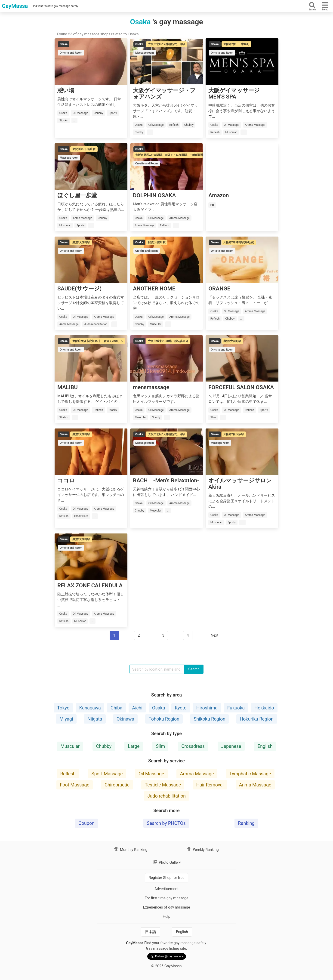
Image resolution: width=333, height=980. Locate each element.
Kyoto (181, 708)
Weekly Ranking (203, 850)
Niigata (95, 719)
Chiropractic (117, 785)
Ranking (246, 823)
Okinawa (125, 719)
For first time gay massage (166, 898)
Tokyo (63, 708)
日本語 (151, 932)
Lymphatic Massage (250, 774)
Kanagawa (90, 708)
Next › (216, 635)
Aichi (137, 708)
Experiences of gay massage (166, 907)
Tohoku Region (164, 719)
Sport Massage (107, 774)
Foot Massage (75, 785)
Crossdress (193, 746)
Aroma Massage (197, 774)
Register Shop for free (167, 878)
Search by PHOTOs (166, 823)
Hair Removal (210, 785)
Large (134, 746)
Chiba (116, 708)
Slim (160, 746)
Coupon (86, 823)
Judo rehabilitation (166, 796)
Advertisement (166, 889)
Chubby (104, 746)
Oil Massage (151, 774)
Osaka (159, 708)
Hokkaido (264, 708)
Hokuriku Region (257, 719)
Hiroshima (207, 708)
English (265, 746)
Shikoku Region (209, 719)
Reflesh (68, 774)
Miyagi (66, 719)
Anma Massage (255, 785)
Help (167, 917)
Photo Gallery (166, 862)
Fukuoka (236, 708)
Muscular (70, 746)
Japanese (231, 746)
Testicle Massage (163, 785)
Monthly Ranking (131, 850)
